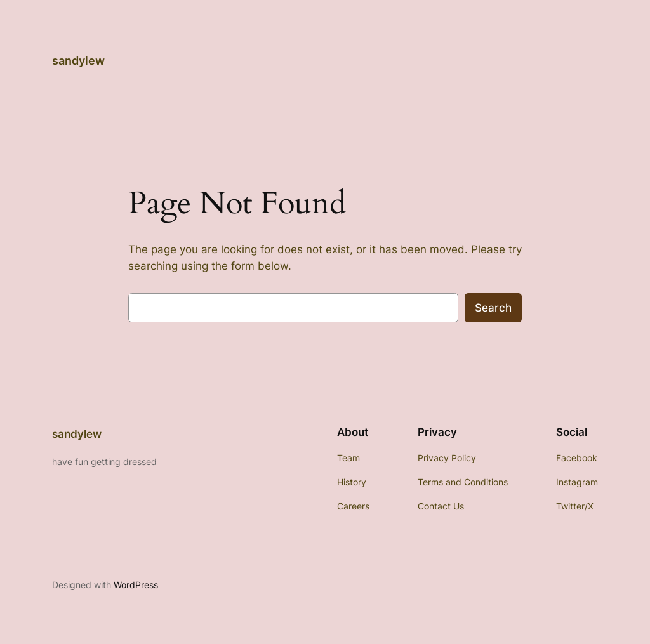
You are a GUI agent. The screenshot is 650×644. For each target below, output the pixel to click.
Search (493, 308)
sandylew (78, 61)
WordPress (136, 585)
